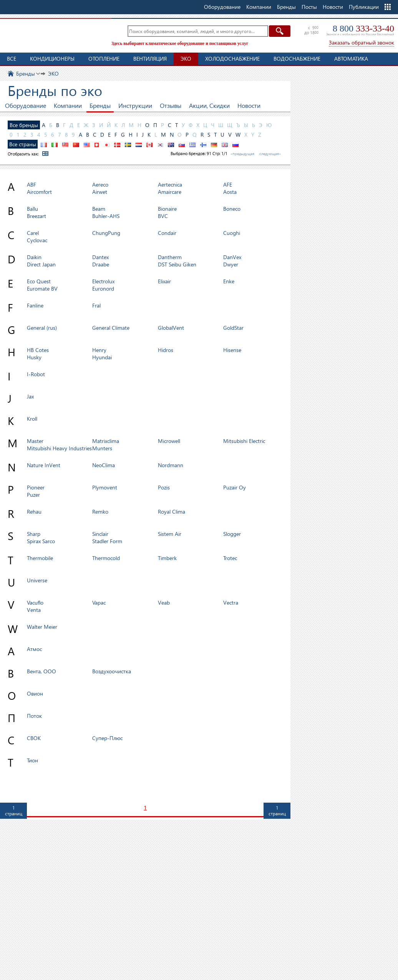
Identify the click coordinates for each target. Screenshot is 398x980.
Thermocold (106, 558)
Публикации (364, 7)
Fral (96, 305)
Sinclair (100, 534)
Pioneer (36, 487)
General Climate (111, 328)
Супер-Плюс (107, 738)
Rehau (34, 511)
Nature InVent (44, 465)
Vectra (231, 602)
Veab (164, 602)
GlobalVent (171, 328)
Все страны (23, 144)
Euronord (103, 288)
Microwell (169, 441)
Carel (33, 233)
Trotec (230, 558)
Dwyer (231, 264)
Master (35, 441)
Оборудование (26, 105)
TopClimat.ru (54, 35)
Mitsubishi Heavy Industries (59, 448)
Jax (30, 396)
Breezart (36, 216)
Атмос (34, 649)
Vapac (99, 602)
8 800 (363, 28)
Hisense (232, 350)
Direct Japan (41, 264)
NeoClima (104, 465)
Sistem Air (170, 534)
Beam (99, 209)
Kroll (32, 419)
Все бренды (24, 125)
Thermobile (40, 558)
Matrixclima (106, 441)
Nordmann (171, 465)
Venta (34, 610)
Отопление (104, 59)
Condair (167, 233)
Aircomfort (39, 192)
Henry (99, 350)
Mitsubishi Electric (244, 441)
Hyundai (102, 357)
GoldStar (233, 328)
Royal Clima (172, 511)
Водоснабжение (297, 59)
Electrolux (103, 281)
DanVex (232, 257)
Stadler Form (107, 541)
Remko (100, 511)
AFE (228, 184)
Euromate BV (42, 288)
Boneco (232, 209)
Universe (37, 580)
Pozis (164, 487)
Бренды (100, 105)
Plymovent (105, 487)
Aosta (230, 192)
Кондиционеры (52, 59)
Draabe (101, 264)
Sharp (34, 534)
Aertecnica (170, 184)
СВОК (34, 738)
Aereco (100, 184)
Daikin (34, 257)
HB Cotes (38, 350)
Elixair (164, 281)
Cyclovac (37, 240)
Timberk (167, 558)
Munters (102, 448)
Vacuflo (35, 602)
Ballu (32, 209)
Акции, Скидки (209, 105)
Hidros (166, 350)
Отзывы (171, 105)
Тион (32, 760)
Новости (333, 7)
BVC (163, 216)
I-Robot (36, 374)
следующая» (270, 154)
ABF (32, 184)
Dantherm (170, 257)
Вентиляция (150, 59)
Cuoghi (232, 233)
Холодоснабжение (232, 59)
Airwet (100, 192)
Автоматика (351, 59)
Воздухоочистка (112, 671)
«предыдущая (242, 154)
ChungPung (106, 233)
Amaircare (170, 192)
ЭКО (186, 59)
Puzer (33, 495)
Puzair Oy (235, 487)
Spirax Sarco (41, 541)
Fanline (35, 305)
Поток (34, 716)
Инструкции (135, 105)
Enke (229, 281)
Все (12, 59)
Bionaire (167, 209)
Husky (34, 357)
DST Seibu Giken (177, 264)
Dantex (100, 257)
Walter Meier (42, 627)
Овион (35, 693)
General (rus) (42, 328)
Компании (68, 105)
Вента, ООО (41, 671)
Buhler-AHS (106, 216)
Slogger (232, 534)
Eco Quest (39, 281)
